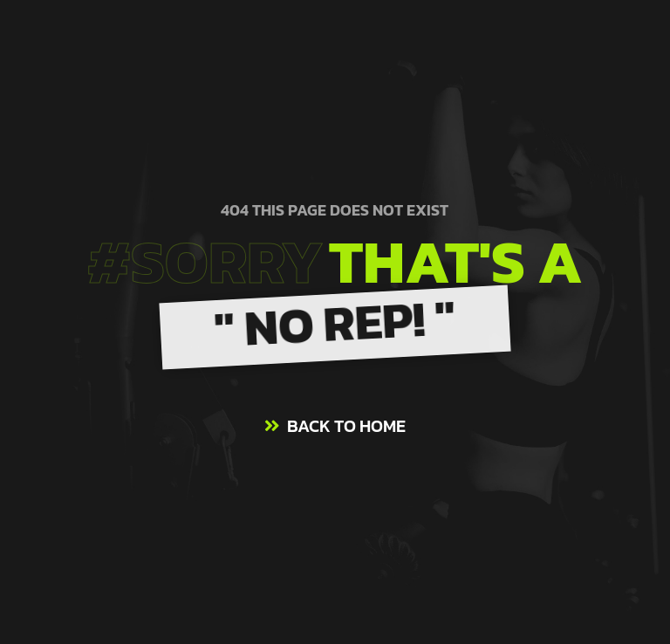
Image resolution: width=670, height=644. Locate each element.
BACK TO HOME (346, 426)
